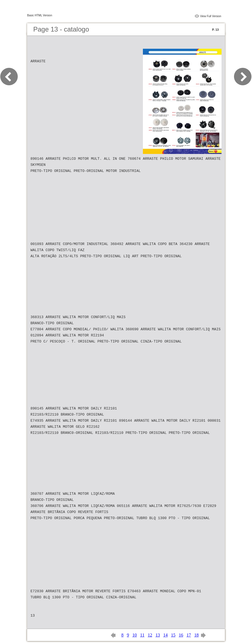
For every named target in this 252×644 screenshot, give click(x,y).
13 (158, 635)
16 (181, 635)
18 (196, 635)
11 (142, 635)
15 (173, 635)
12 (150, 635)
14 (165, 635)
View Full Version (211, 16)
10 (135, 635)
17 (189, 635)
